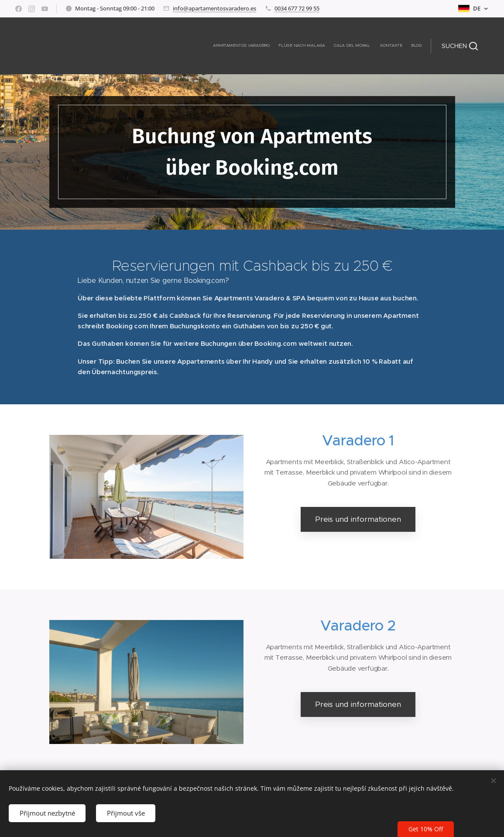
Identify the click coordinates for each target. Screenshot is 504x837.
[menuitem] (388, 46)
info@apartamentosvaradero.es (214, 8)
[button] (460, 46)
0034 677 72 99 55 (297, 8)
